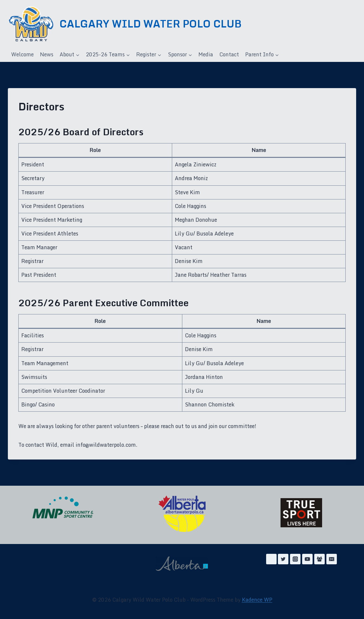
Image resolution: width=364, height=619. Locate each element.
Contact (229, 54)
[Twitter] (283, 559)
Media (206, 54)
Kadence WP (257, 600)
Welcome (22, 54)
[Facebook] (271, 559)
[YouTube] (307, 559)
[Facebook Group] (319, 559)
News (47, 54)
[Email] (332, 559)
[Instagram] (295, 559)
